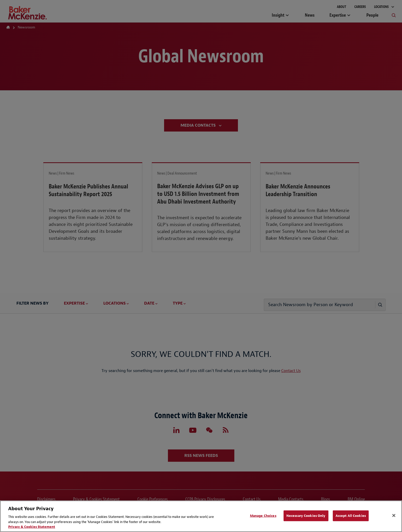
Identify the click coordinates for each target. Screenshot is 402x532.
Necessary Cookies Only (306, 516)
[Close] (394, 516)
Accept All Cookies (351, 516)
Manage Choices (263, 516)
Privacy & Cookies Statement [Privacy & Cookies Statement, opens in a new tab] (32, 527)
